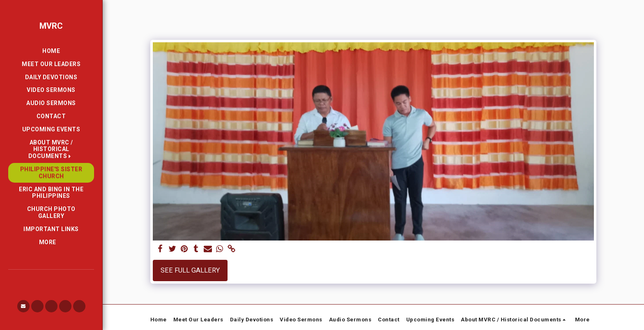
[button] (51, 149)
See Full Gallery (190, 270)
